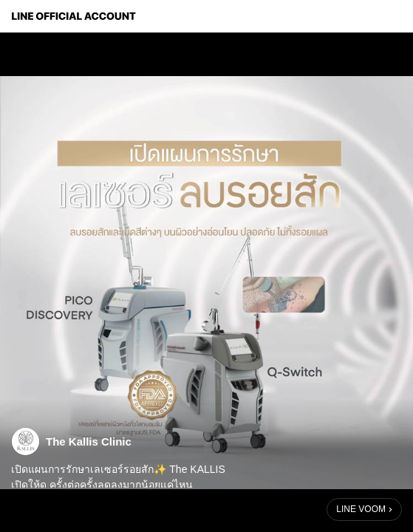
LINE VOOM (361, 509)
